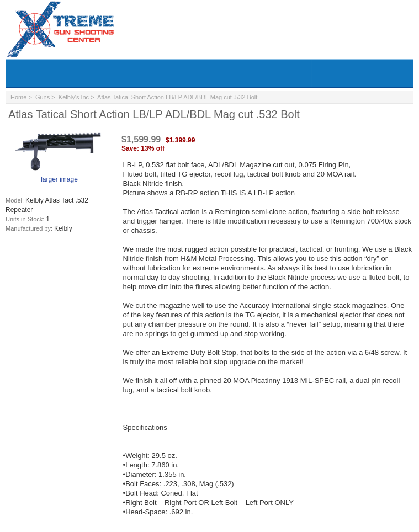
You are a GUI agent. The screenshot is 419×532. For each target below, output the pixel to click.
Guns (43, 97)
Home (18, 97)
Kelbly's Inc (74, 97)
